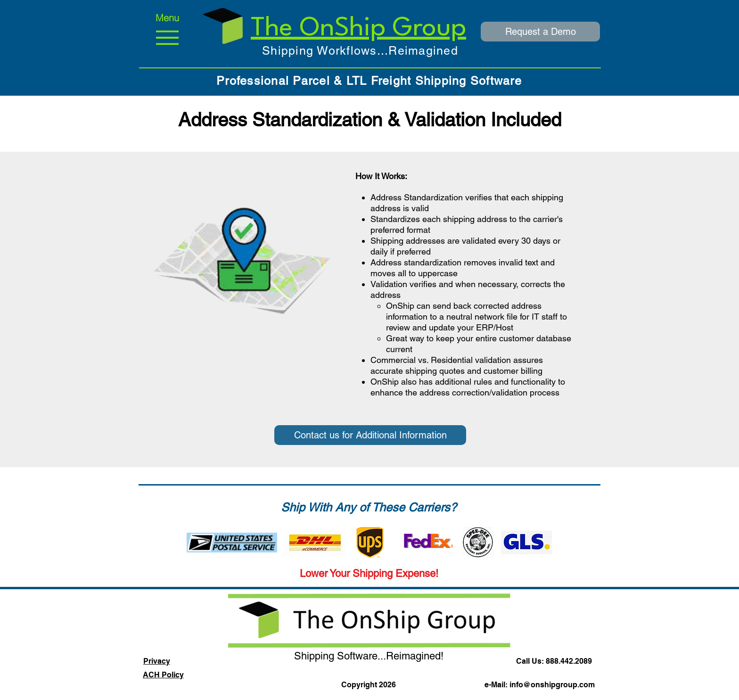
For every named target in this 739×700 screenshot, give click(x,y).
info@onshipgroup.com (552, 685)
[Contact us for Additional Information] (370, 435)
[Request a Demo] (540, 32)
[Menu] (167, 32)
